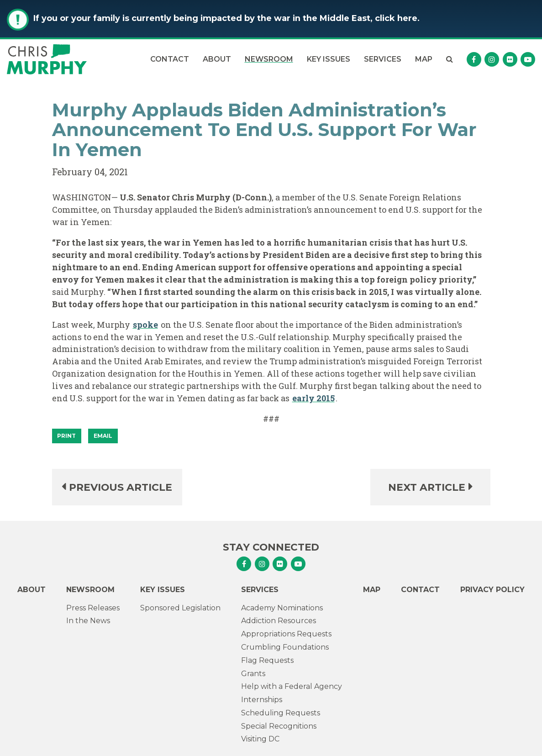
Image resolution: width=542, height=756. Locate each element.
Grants (253, 674)
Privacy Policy (492, 590)
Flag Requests (267, 660)
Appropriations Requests (286, 634)
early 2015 (313, 398)
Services (383, 59)
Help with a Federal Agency (292, 686)
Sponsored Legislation (180, 608)
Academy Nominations (282, 608)
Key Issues (329, 59)
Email (103, 436)
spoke (145, 325)
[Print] (67, 436)
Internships (262, 700)
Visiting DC (260, 739)
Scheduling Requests (281, 713)
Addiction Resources (279, 621)
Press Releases (93, 608)
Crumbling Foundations (285, 647)
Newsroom (269, 59)
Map (424, 59)
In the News (88, 621)
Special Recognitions (279, 726)
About (217, 59)
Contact (170, 59)
